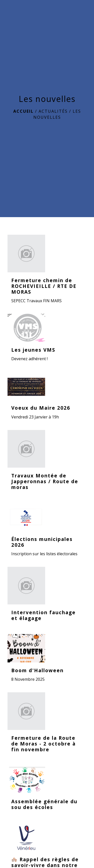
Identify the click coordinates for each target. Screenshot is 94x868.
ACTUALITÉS (53, 111)
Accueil (23, 111)
